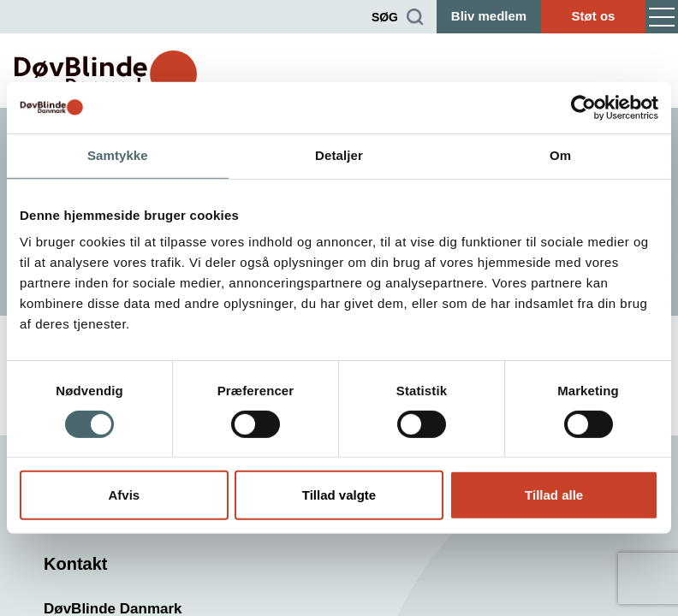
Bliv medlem (489, 16)
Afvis (124, 495)
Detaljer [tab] (339, 155)
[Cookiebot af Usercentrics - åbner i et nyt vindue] (583, 108)
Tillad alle (554, 495)
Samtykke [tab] (118, 155)
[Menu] (662, 17)
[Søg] (398, 17)
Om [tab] (560, 155)
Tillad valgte (339, 495)
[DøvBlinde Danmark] (106, 74)
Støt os (594, 16)
